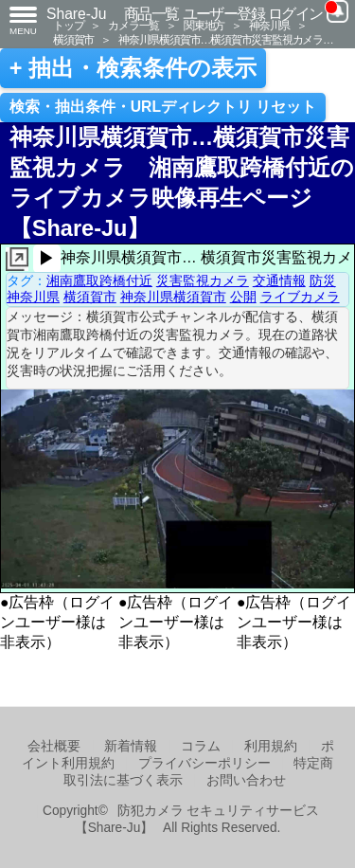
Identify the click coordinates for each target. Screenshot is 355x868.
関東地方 (204, 25)
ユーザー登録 (224, 14)
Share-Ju (77, 14)
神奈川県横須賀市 (173, 297)
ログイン (295, 14)
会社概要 (54, 746)
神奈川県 (269, 25)
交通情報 (279, 280)
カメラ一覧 (133, 25)
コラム (201, 746)
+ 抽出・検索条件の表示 (133, 68)
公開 (243, 297)
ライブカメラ (300, 297)
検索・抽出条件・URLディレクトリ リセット (163, 107)
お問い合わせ (246, 780)
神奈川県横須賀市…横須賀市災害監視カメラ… (226, 39)
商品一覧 (151, 14)
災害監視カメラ (203, 280)
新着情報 (131, 746)
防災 (323, 280)
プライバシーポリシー (204, 763)
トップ (68, 25)
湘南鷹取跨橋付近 (99, 280)
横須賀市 (73, 39)
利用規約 (271, 746)
